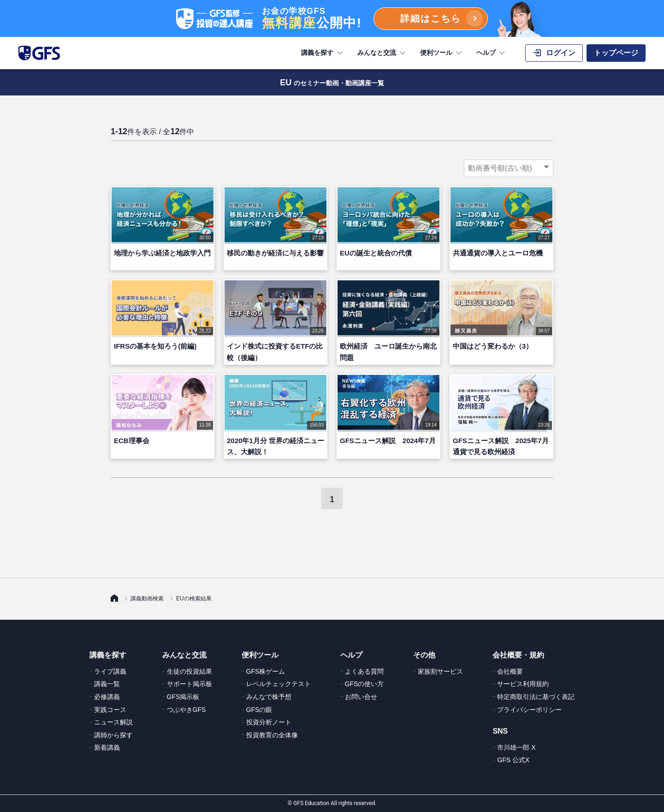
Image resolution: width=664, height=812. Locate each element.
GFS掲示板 (183, 697)
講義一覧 (107, 684)
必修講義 (107, 697)
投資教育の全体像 (272, 735)
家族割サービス (440, 671)
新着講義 (107, 747)
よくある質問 (364, 671)
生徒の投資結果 (190, 671)
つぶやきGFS (187, 710)
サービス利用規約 (523, 684)
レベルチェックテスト (279, 684)
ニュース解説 (113, 722)
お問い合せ (361, 697)
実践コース (110, 710)
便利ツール (442, 53)
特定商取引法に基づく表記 (536, 697)
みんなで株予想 (269, 697)
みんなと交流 (382, 53)
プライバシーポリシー (529, 710)
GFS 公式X (513, 760)
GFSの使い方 (365, 684)
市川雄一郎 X (516, 747)
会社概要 (510, 671)
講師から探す (113, 735)
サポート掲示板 (190, 684)
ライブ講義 (110, 671)
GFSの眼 (259, 710)
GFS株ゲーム (266, 671)
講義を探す (323, 53)
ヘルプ (492, 53)
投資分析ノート (269, 722)
